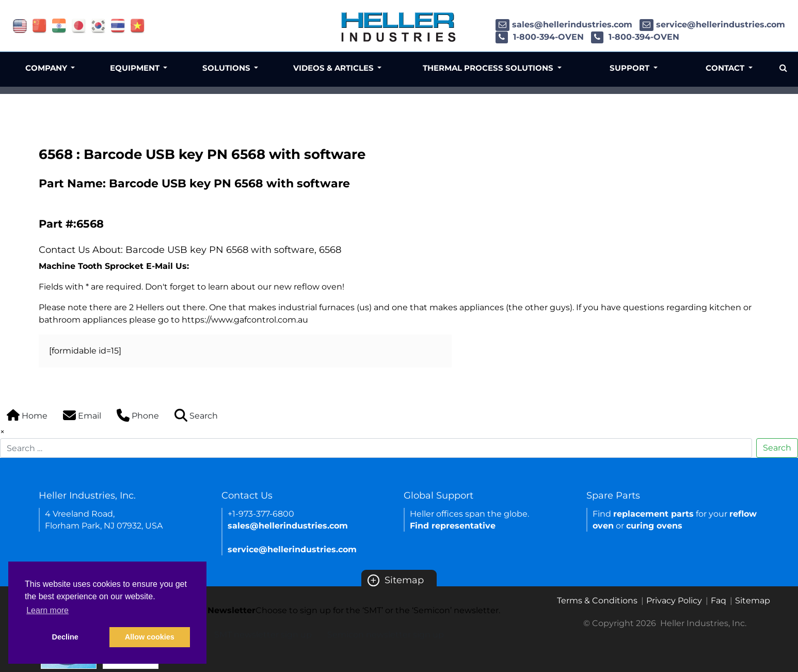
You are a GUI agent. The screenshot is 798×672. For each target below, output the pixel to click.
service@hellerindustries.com (712, 25)
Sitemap (396, 580)
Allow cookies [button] (150, 637)
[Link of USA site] (20, 25)
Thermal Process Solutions (489, 68)
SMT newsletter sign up (263, 635)
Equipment (136, 68)
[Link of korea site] (98, 25)
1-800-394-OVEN (540, 37)
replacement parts (653, 514)
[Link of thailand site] (118, 25)
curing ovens (654, 526)
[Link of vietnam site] (138, 25)
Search (777, 448)
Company (47, 68)
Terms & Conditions (597, 601)
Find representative (453, 526)
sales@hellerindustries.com (564, 25)
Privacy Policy (674, 601)
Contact (726, 68)
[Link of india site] (59, 25)
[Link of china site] (39, 25)
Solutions (227, 68)
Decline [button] (65, 637)
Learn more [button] (47, 610)
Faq (719, 601)
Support (631, 68)
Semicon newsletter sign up (386, 635)
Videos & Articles (334, 68)
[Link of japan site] (79, 25)
